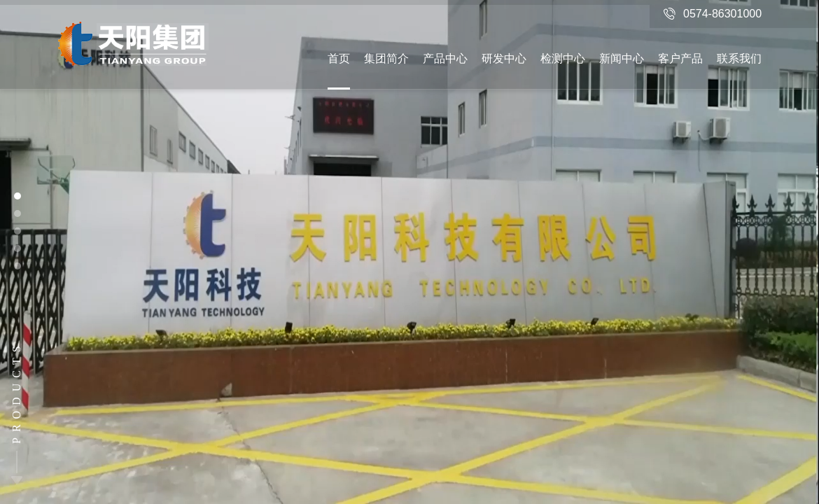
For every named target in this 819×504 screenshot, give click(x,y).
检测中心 (563, 58)
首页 (339, 58)
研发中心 (504, 58)
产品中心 (445, 58)
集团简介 (386, 58)
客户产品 (680, 58)
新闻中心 (622, 58)
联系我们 (739, 58)
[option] (409, 252)
